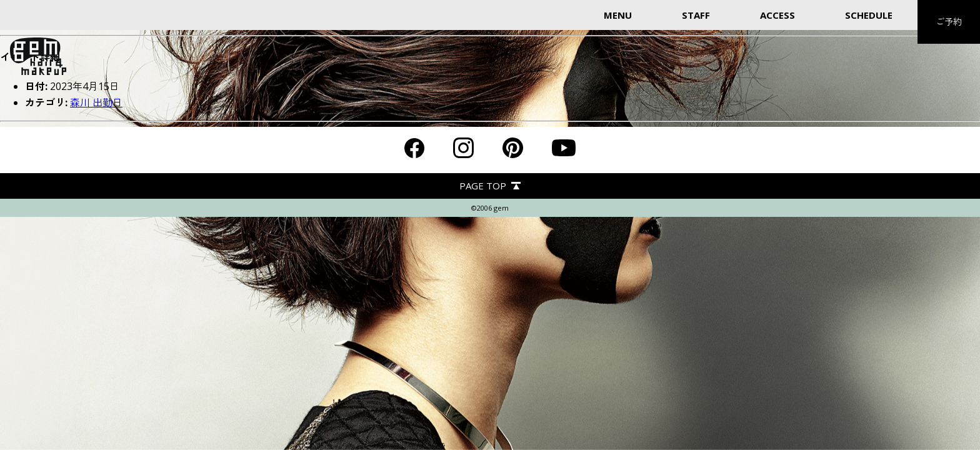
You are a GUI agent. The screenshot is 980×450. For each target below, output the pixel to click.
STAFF (696, 15)
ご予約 (949, 22)
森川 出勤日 (96, 102)
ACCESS (777, 15)
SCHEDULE (869, 15)
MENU (618, 15)
